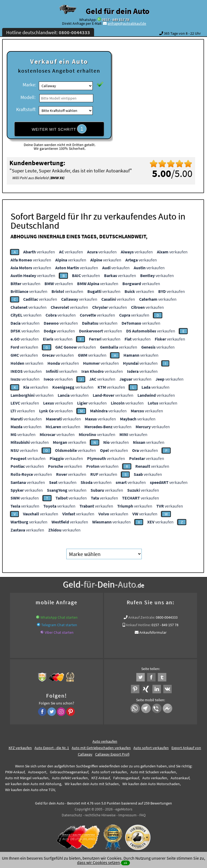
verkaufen (39, 252)
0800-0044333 (167, 617)
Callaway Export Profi (112, 754)
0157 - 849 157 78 (115, 20)
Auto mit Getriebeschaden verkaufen (101, 748)
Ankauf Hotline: (138, 625)
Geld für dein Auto (118, 11)
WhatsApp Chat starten (59, 617)
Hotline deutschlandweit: (48, 32)
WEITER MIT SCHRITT (59, 129)
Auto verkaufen (105, 741)
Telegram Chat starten (59, 625)
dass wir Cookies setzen (99, 862)
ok (125, 863)
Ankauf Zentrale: (142, 617)
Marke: (29, 85)
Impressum (127, 815)
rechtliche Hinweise (100, 815)
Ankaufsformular (153, 632)
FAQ (142, 815)
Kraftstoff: (26, 109)
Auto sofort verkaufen (151, 748)
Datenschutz (72, 815)
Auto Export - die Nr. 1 (52, 748)
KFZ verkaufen (20, 748)
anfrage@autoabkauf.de (127, 23)
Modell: (28, 97)
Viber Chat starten (59, 632)
